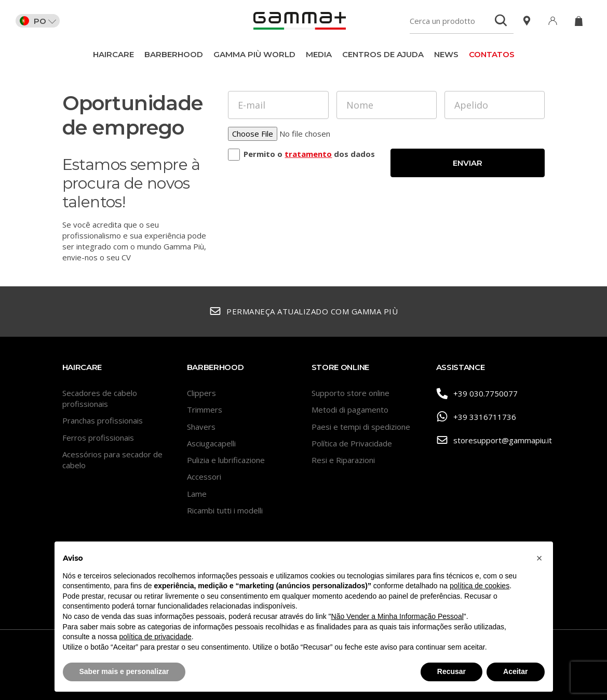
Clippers (201, 393)
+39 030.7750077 (477, 394)
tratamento (308, 154)
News (446, 54)
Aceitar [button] (515, 671)
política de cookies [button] (480, 586)
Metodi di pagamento (350, 410)
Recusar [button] (451, 671)
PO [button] (38, 21)
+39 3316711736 (476, 417)
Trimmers (205, 410)
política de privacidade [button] (155, 637)
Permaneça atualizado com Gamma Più (304, 312)
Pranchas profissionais (103, 420)
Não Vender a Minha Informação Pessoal (397, 616)
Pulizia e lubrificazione (226, 460)
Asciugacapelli (211, 443)
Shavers (201, 427)
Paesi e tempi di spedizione (361, 427)
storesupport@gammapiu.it (491, 440)
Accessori (204, 477)
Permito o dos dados (309, 154)
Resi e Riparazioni (343, 460)
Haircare (113, 54)
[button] (539, 558)
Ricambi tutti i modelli (225, 510)
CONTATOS (492, 54)
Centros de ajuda (383, 54)
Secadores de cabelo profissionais (100, 398)
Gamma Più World (254, 54)
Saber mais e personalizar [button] (124, 671)
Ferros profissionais (98, 438)
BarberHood (174, 54)
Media (319, 54)
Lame (197, 494)
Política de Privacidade (352, 443)
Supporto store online (350, 393)
